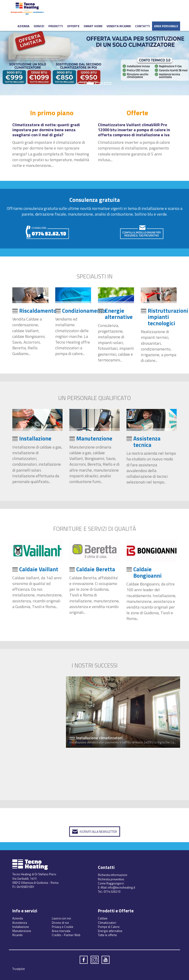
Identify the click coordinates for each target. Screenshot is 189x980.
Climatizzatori (107, 923)
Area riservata (61, 931)
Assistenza (20, 923)
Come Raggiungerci (111, 883)
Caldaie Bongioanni (147, 572)
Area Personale (166, 26)
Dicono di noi (60, 923)
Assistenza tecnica (147, 442)
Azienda (24, 26)
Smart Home (93, 26)
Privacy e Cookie (63, 927)
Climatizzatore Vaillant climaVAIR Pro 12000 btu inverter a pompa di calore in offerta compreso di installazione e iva (134, 130)
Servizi (39, 26)
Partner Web (72, 935)
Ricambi (17, 935)
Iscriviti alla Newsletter (98, 832)
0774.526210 (112, 892)
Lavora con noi (61, 918)
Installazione (35, 438)
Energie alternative (119, 314)
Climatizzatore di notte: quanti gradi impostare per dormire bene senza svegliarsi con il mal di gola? (46, 130)
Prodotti (56, 26)
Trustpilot (18, 969)
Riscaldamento (38, 311)
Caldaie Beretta (96, 569)
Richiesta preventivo (111, 879)
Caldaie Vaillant (39, 569)
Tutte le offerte (107, 935)
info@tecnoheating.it (121, 887)
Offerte (73, 26)
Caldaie (103, 918)
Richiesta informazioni (113, 875)
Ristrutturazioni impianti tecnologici (168, 317)
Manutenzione (94, 438)
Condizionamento (84, 311)
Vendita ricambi (119, 26)
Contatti (143, 26)
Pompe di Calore (109, 927)
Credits (56, 935)
